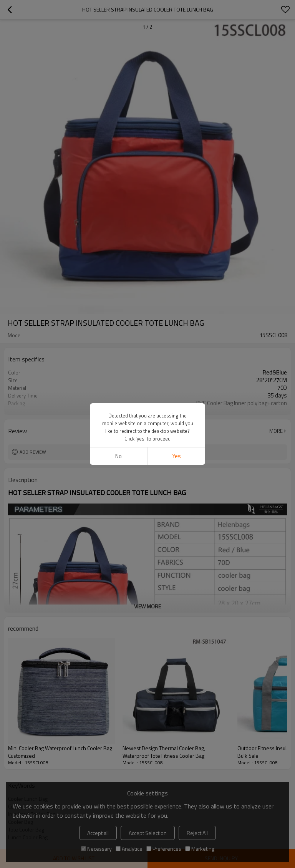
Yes (177, 456)
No (118, 456)
